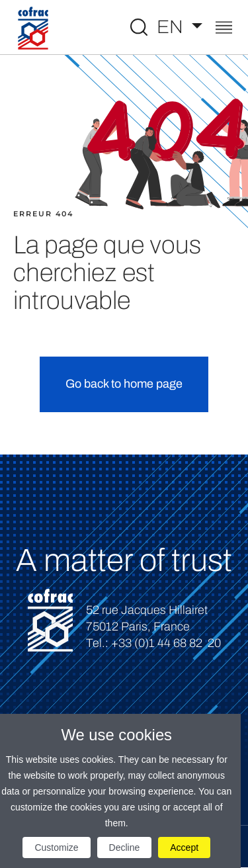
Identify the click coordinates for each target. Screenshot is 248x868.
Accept (184, 847)
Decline (125, 847)
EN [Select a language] (172, 27)
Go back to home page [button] (124, 384)
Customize (56, 847)
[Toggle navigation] (224, 29)
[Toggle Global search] (139, 27)
